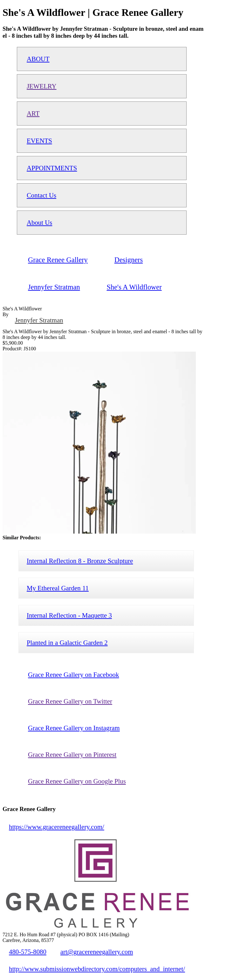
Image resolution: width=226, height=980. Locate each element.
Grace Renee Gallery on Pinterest (72, 754)
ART (33, 113)
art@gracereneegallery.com (97, 952)
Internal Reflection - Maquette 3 (69, 615)
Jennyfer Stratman (39, 320)
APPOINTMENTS (52, 168)
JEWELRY (42, 86)
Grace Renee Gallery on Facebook (73, 675)
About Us (39, 222)
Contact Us (41, 195)
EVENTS (39, 141)
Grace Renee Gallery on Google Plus (77, 781)
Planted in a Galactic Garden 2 (67, 643)
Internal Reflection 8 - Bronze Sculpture (80, 561)
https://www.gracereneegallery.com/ (57, 827)
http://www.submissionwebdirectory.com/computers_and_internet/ (97, 969)
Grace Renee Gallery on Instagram (74, 728)
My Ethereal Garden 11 (58, 588)
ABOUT (38, 59)
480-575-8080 (28, 952)
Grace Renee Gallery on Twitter (70, 701)
